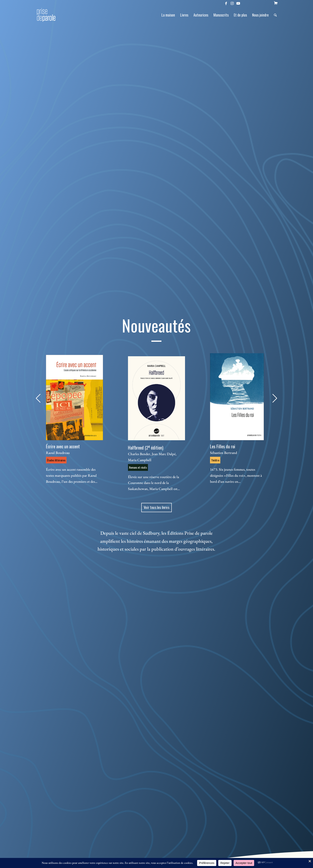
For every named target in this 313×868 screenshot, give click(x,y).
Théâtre (215, 460)
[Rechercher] (275, 15)
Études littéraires (56, 460)
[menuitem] (276, 3)
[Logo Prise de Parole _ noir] (51, 15)
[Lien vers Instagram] (232, 3)
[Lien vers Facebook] (226, 3)
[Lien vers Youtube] (238, 3)
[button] (38, 398)
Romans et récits (138, 467)
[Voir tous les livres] (156, 508)
